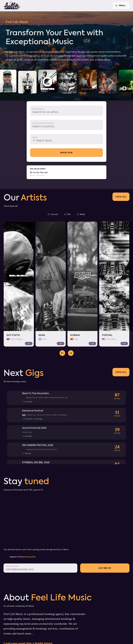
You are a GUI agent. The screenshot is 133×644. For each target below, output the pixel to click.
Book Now (66, 153)
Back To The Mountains (36, 393)
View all (121, 197)
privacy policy (29, 557)
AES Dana (28, 453)
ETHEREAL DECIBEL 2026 (36, 463)
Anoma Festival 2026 (34, 428)
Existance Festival (33, 411)
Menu (120, 6)
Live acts (53, 214)
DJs (67, 214)
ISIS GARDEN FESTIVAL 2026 (38, 445)
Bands (81, 214)
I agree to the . (23, 557)
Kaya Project (29, 402)
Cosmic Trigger (38, 419)
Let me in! (105, 568)
